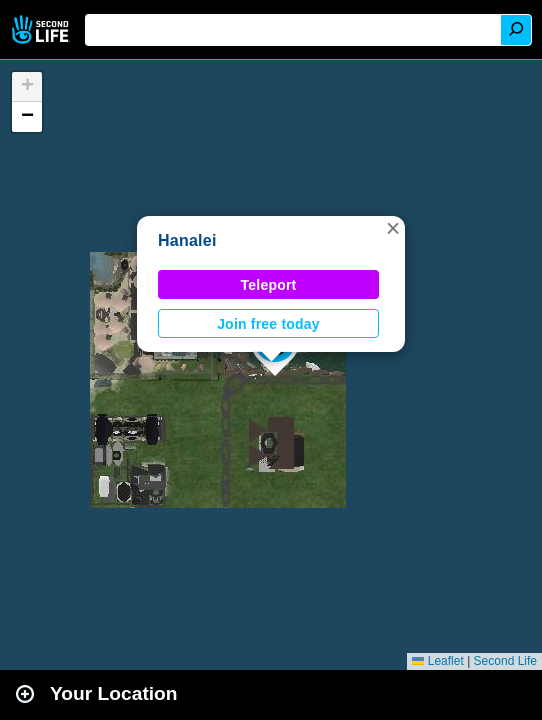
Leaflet (437, 661)
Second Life (42, 29)
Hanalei (187, 240)
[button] (393, 228)
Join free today (268, 324)
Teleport (269, 285)
